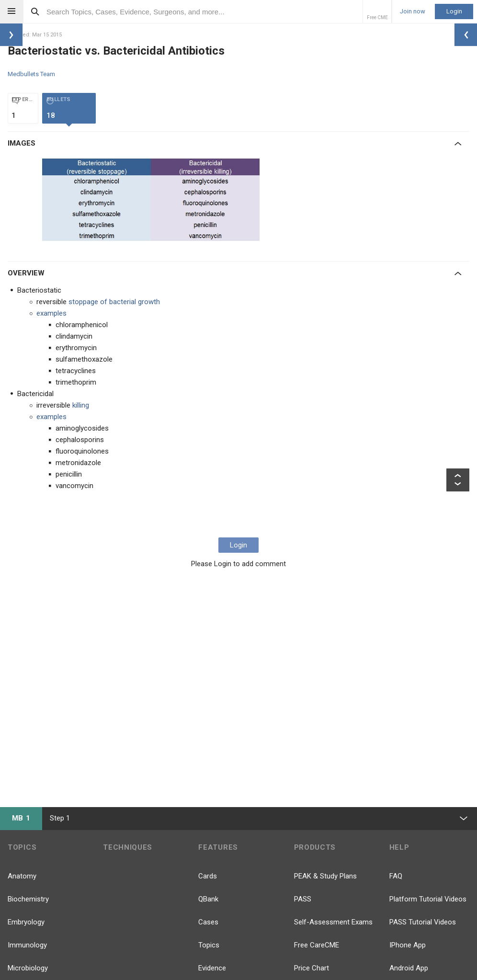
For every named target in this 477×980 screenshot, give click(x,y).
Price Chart (312, 968)
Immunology (27, 945)
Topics (209, 945)
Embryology (26, 922)
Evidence (212, 968)
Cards (208, 876)
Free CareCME (317, 945)
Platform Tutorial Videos (428, 899)
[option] (154, 201)
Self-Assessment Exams (333, 922)
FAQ (396, 876)
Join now (413, 11)
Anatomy (22, 876)
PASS (303, 899)
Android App (409, 968)
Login (454, 11)
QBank (208, 899)
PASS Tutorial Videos (423, 922)
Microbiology (28, 968)
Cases (208, 922)
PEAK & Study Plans (325, 876)
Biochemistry (28, 899)
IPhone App (408, 945)
